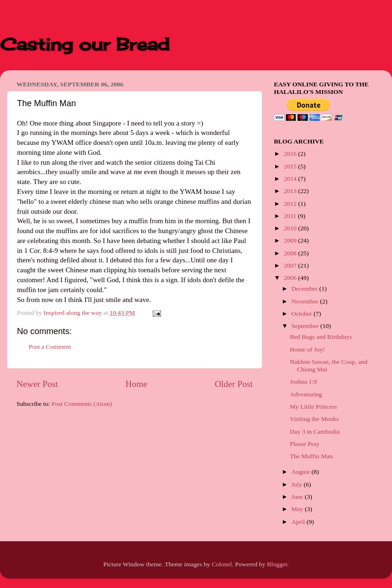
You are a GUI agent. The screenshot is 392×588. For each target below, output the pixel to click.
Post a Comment (50, 347)
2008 (291, 253)
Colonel (222, 564)
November (306, 301)
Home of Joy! (307, 349)
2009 (291, 240)
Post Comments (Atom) (82, 404)
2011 (291, 216)
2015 (291, 166)
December (305, 289)
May (298, 509)
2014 (291, 179)
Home (136, 384)
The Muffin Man (311, 456)
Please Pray (305, 444)
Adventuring (306, 394)
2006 (291, 278)
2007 (291, 265)
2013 (291, 191)
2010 (291, 228)
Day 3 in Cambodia (315, 432)
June (298, 497)
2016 (291, 154)
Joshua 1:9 (303, 382)
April (299, 522)
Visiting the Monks (314, 419)
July (298, 484)
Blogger (277, 564)
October (303, 314)
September (306, 326)
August (301, 472)
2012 (291, 204)
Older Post (234, 384)
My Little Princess (314, 407)
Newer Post (37, 384)
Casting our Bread (85, 44)
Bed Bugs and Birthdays (321, 337)
